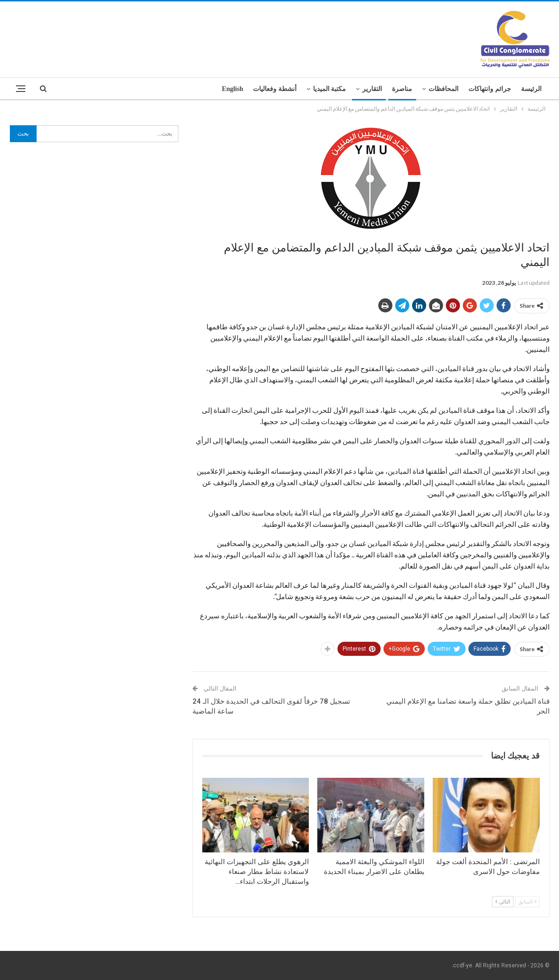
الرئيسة (531, 89)
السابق (527, 901)
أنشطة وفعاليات (275, 89)
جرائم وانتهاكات (490, 89)
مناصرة (402, 89)
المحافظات (444, 89)
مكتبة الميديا (330, 89)
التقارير (372, 89)
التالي (503, 901)
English (233, 89)
